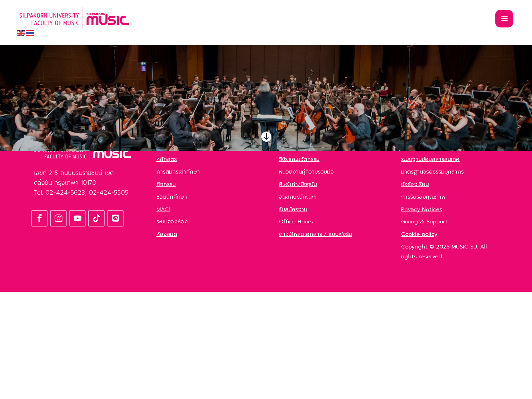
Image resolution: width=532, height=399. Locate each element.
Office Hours (296, 329)
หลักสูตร (167, 267)
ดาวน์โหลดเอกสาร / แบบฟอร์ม (316, 342)
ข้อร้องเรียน (415, 292)
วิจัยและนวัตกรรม (299, 267)
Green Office (419, 254)
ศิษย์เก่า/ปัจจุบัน (298, 292)
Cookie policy (419, 342)
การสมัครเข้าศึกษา (178, 279)
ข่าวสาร (288, 254)
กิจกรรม (166, 292)
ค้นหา (140, 188)
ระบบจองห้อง (172, 329)
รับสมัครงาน (293, 317)
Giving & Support (424, 329)
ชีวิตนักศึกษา (172, 304)
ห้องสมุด (167, 342)
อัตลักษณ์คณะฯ (298, 304)
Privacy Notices (422, 317)
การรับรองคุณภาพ (423, 304)
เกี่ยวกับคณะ (172, 254)
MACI (163, 317)
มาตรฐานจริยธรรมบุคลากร (432, 279)
